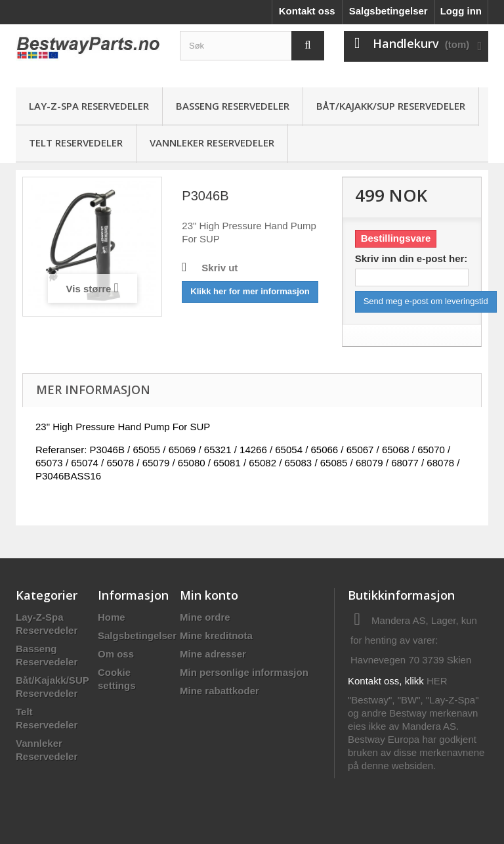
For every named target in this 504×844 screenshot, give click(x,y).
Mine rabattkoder (220, 691)
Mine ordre (205, 617)
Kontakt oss (307, 11)
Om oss (116, 654)
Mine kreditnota (216, 635)
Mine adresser (213, 654)
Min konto (209, 595)
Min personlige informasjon (244, 672)
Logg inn (461, 11)
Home (112, 617)
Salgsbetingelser (388, 11)
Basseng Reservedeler (233, 106)
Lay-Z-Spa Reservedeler (89, 106)
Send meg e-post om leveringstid (426, 301)
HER (437, 681)
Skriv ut (220, 268)
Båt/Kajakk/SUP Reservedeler (391, 106)
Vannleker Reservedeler (212, 143)
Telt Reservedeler (76, 143)
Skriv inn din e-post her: (411, 258)
